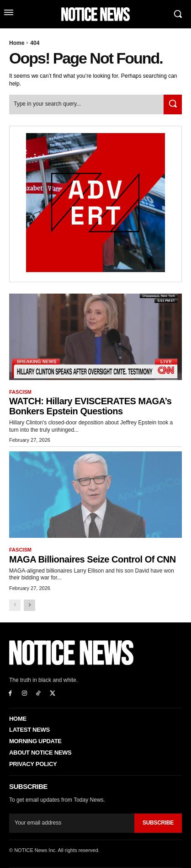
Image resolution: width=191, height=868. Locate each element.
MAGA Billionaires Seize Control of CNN (93, 559)
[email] (72, 823)
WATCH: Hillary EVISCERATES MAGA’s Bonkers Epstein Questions (90, 406)
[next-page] (29, 605)
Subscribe (158, 823)
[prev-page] (15, 605)
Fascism (20, 392)
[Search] (173, 104)
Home (17, 43)
